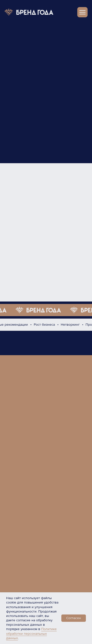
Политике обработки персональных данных (31, 633)
